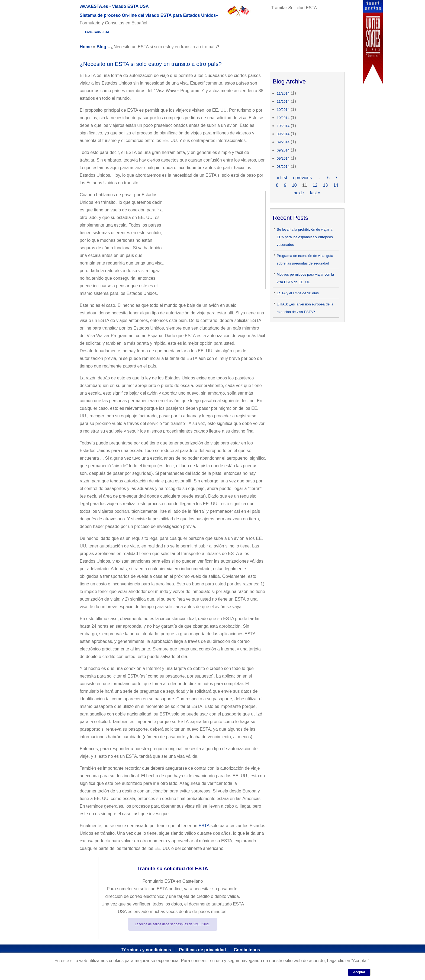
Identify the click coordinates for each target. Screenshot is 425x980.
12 (315, 185)
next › (299, 193)
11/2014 (283, 93)
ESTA (204, 826)
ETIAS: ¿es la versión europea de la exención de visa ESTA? (305, 308)
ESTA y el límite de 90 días (298, 293)
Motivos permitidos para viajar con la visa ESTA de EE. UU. (305, 278)
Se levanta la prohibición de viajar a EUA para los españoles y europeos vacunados (305, 237)
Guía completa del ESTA (143, 33)
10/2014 (283, 110)
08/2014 (283, 167)
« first (282, 178)
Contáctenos (247, 950)
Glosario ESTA (199, 33)
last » (315, 193)
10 (294, 185)
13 (326, 185)
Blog (101, 47)
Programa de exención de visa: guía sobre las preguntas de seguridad (305, 259)
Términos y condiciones (146, 950)
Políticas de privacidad (202, 950)
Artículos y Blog (247, 33)
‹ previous (302, 178)
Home (86, 47)
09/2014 (283, 134)
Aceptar (359, 972)
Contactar (290, 33)
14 (336, 185)
